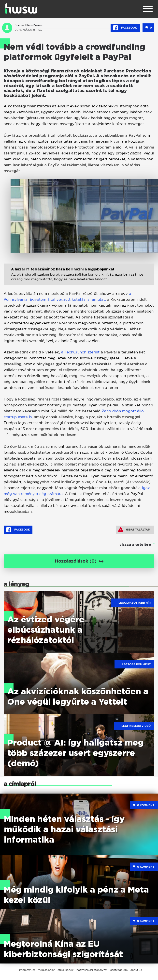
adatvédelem (119, 970)
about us (136, 970)
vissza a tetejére (135, 545)
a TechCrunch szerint (80, 352)
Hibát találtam (134, 530)
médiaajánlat (46, 970)
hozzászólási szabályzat (92, 970)
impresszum (27, 970)
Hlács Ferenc (34, 25)
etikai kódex (65, 970)
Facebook (125, 28)
